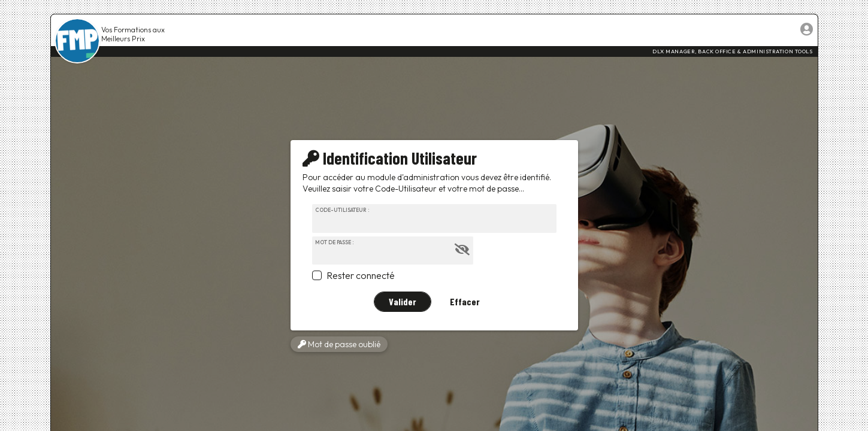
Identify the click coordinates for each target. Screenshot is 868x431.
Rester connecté (361, 275)
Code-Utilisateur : (342, 210)
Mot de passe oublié (339, 344)
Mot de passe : (334, 242)
